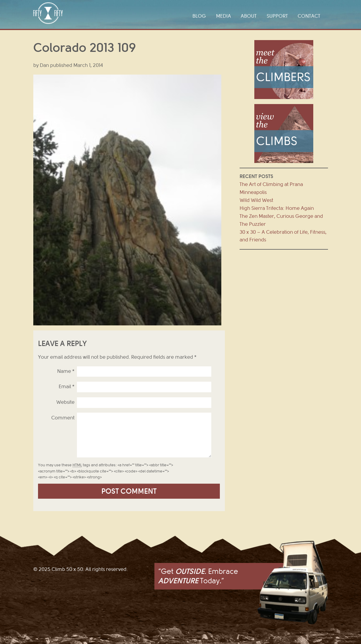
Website (65, 402)
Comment (63, 418)
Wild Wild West (256, 200)
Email (67, 387)
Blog (199, 16)
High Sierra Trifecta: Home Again (277, 208)
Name (66, 371)
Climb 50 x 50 (48, 13)
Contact (309, 16)
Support (277, 16)
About (249, 16)
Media (224, 16)
